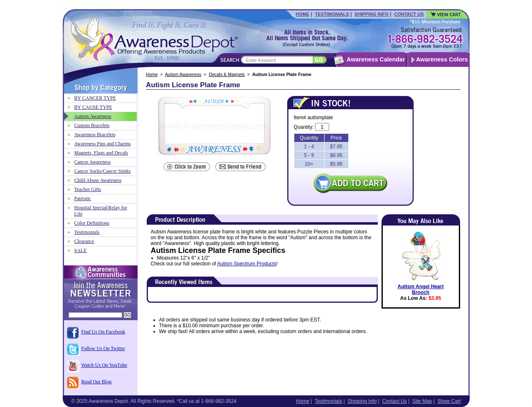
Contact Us (409, 14)
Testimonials (332, 14)
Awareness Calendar (376, 59)
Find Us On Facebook (103, 332)
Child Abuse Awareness (98, 180)
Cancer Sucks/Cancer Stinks (103, 171)
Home (302, 14)
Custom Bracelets (92, 125)
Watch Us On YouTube (105, 365)
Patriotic (83, 199)
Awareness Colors (442, 59)
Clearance (84, 241)
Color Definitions (92, 223)
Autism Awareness (183, 74)
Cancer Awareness (93, 162)
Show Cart (449, 401)
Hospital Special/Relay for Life (101, 211)
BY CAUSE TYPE (93, 107)
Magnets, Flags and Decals (101, 153)
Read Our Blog (97, 382)
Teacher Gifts (88, 189)
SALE (81, 250)
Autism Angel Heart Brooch (421, 289)
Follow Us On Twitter (103, 348)
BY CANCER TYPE (95, 98)
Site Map (422, 401)
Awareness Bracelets (95, 135)
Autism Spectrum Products (247, 264)
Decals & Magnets (227, 74)
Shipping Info (372, 14)
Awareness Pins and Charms (103, 144)
